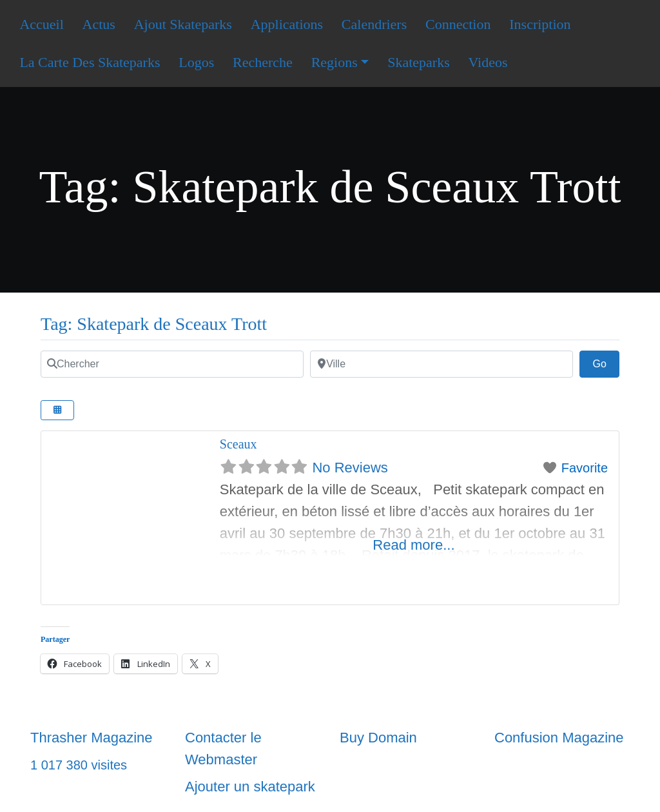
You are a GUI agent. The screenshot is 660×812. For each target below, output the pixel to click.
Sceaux (238, 444)
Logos (196, 62)
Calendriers (374, 24)
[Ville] (442, 364)
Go (606, 362)
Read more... (413, 545)
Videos (488, 62)
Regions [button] (335, 62)
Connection (458, 24)
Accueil (41, 24)
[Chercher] (172, 364)
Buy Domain (378, 738)
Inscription (540, 24)
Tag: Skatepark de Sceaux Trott (154, 324)
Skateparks (419, 62)
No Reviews (350, 468)
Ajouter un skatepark (250, 787)
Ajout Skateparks (183, 24)
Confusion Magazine (559, 738)
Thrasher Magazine (92, 738)
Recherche (263, 62)
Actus (99, 24)
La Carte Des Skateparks (90, 62)
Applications (287, 24)
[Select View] (57, 410)
